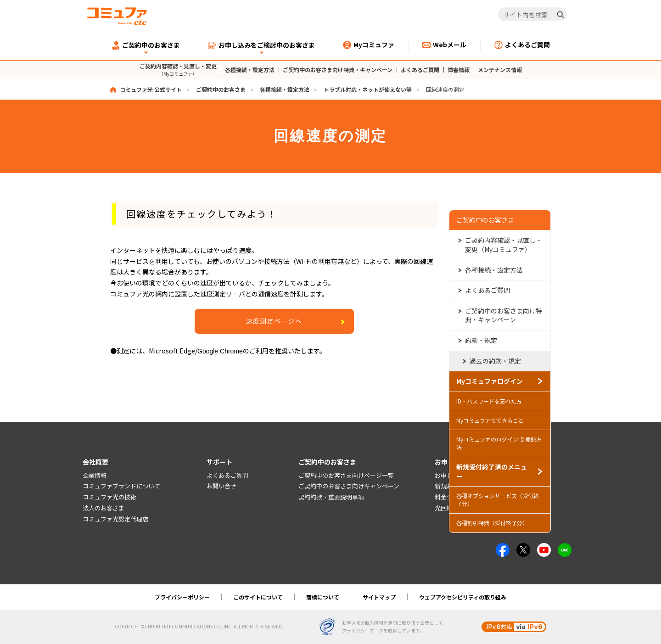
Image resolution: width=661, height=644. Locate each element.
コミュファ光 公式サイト (151, 89)
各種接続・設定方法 (250, 70)
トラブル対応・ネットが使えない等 (368, 89)
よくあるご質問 (420, 70)
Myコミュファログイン (490, 381)
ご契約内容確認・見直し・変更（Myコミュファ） (504, 244)
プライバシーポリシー (182, 597)
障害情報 (459, 70)
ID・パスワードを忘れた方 (489, 400)
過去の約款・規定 (495, 360)
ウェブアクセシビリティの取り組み (463, 597)
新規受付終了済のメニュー (492, 470)
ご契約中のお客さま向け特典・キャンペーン (338, 70)
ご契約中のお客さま (221, 89)
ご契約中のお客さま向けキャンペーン (349, 486)
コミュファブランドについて (121, 486)
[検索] (560, 15)
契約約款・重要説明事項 (331, 497)
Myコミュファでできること (490, 419)
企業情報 (95, 475)
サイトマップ (379, 597)
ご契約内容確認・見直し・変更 (178, 70)
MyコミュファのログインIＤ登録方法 (499, 442)
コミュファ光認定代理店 (115, 519)
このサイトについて (258, 597)
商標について (323, 597)
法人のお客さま (104, 508)
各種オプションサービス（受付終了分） (498, 499)
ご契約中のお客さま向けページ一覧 (346, 475)
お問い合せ (221, 486)
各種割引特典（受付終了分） (492, 522)
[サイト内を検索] (533, 15)
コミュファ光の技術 (109, 497)
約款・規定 (481, 339)
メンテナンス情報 (500, 70)
